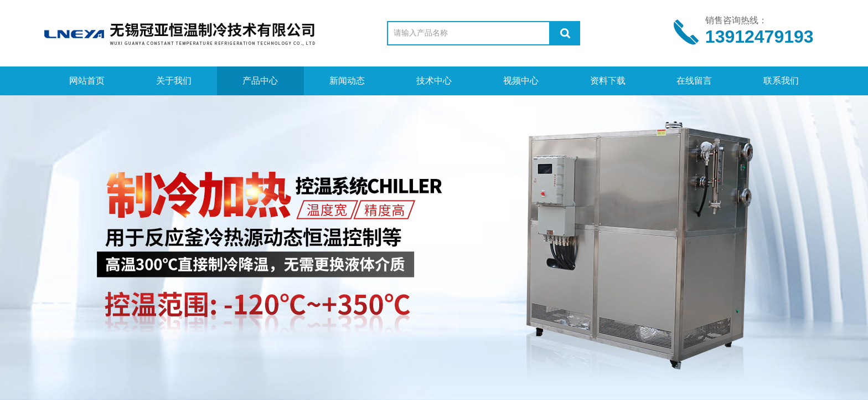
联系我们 (781, 81)
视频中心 (521, 81)
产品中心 (260, 81)
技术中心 (434, 81)
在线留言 (694, 81)
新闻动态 (347, 81)
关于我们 (174, 81)
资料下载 (608, 81)
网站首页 (87, 81)
